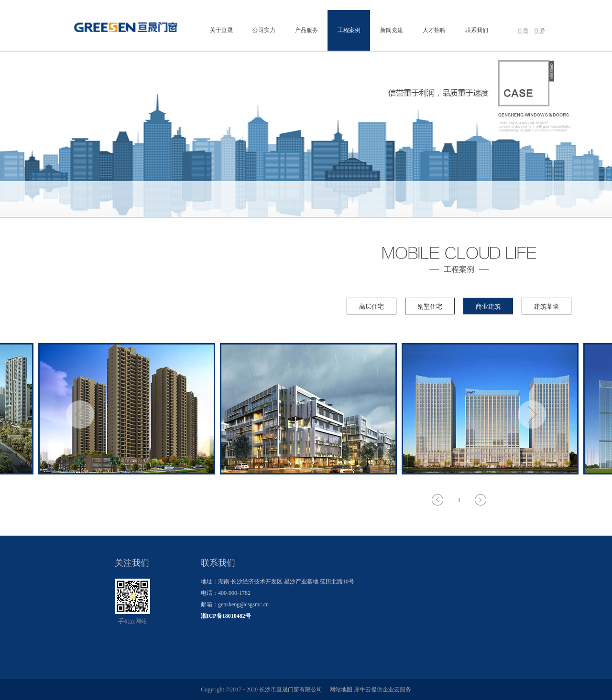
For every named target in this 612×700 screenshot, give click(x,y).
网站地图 (339, 689)
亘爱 (539, 31)
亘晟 (523, 31)
